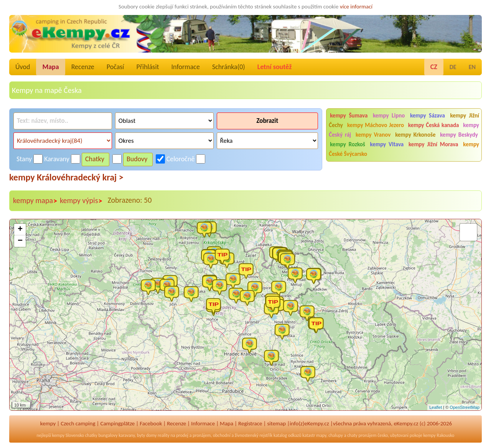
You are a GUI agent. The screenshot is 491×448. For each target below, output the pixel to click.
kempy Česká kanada (434, 125)
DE (453, 67)
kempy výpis (81, 201)
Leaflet (436, 407)
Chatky (95, 159)
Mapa (50, 67)
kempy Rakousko (439, 435)
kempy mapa (35, 201)
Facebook (151, 423)
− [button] (20, 241)
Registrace (250, 423)
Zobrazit (267, 121)
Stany (24, 159)
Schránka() (229, 67)
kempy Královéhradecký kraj (66, 177)
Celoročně (181, 159)
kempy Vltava (387, 144)
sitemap (276, 423)
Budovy (137, 159)
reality (164, 435)
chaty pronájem (362, 435)
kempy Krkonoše (415, 135)
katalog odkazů (288, 435)
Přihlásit (147, 67)
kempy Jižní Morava (433, 144)
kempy (48, 423)
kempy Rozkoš (347, 144)
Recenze (83, 67)
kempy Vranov (373, 135)
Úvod (23, 67)
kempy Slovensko (68, 435)
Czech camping (78, 423)
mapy (321, 435)
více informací (356, 7)
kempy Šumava (349, 116)
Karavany (57, 159)
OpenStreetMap (465, 407)
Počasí (115, 67)
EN (472, 67)
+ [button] (20, 230)
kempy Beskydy (459, 135)
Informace (186, 67)
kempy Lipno (389, 116)
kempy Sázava (428, 116)
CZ (434, 67)
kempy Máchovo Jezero (376, 125)
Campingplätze (117, 423)
